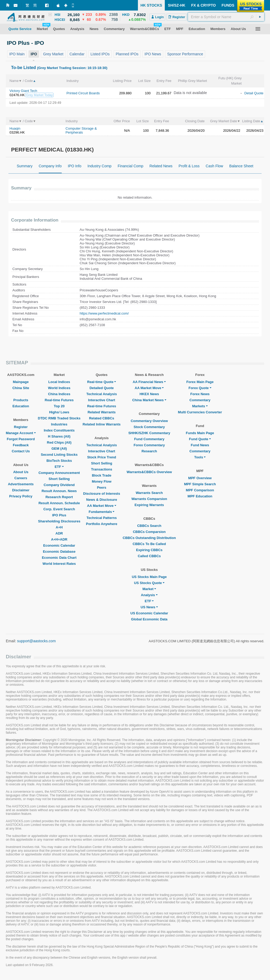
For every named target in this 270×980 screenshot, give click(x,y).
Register (21, 427)
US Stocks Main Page (149, 577)
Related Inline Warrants (102, 424)
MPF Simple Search (200, 484)
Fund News (200, 445)
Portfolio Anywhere (102, 524)
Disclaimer (21, 490)
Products (21, 400)
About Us (21, 472)
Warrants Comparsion (149, 499)
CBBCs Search (149, 526)
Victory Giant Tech (23, 91)
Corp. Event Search (59, 509)
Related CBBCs (102, 418)
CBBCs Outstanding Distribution (149, 538)
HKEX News (149, 394)
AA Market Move (102, 506)
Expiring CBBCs (149, 550)
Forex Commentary (149, 445)
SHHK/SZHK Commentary (149, 433)
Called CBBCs (149, 556)
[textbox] (226, 17)
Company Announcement (59, 473)
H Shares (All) (59, 436)
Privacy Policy (21, 496)
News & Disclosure (102, 500)
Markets (200, 406)
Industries (59, 424)
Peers (102, 487)
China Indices (59, 394)
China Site (21, 388)
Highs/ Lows (59, 412)
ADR (59, 533)
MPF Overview (200, 478)
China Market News (149, 400)
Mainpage (21, 382)
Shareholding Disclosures (59, 521)
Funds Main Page (200, 433)
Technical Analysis (102, 394)
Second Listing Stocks (59, 455)
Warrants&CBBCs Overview (149, 472)
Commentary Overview (149, 421)
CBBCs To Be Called (149, 544)
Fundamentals (102, 512)
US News (149, 607)
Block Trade (102, 475)
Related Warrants (102, 412)
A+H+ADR (59, 539)
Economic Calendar (59, 545)
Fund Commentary (149, 439)
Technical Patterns (102, 518)
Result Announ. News (59, 491)
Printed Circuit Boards (83, 93)
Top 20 (59, 406)
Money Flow (102, 481)
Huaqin (15, 128)
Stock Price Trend (102, 457)
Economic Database (59, 552)
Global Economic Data (149, 619)
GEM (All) (59, 449)
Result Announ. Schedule (59, 503)
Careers (21, 478)
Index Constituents (59, 430)
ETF (59, 467)
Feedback (21, 445)
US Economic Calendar (149, 613)
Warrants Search (149, 493)
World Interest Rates (59, 564)
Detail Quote (254, 93)
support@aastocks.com (37, 641)
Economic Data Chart (59, 558)
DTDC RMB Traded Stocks (59, 418)
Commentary (200, 400)
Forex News (200, 394)
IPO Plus (59, 515)
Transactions (102, 469)
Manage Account (21, 433)
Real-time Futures (59, 400)
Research (149, 451)
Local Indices (59, 382)
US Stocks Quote (149, 583)
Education (21, 406)
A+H (59, 527)
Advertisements (21, 484)
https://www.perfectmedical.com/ (104, 313)
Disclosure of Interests (102, 494)
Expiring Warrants (149, 505)
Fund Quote (200, 439)
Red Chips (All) (59, 442)
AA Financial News (149, 382)
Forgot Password (21, 439)
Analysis (149, 595)
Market (149, 589)
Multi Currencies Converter (200, 412)
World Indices (59, 388)
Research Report (59, 497)
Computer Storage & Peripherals (81, 130)
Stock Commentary (149, 427)
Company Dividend (59, 485)
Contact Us (21, 451)
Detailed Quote (102, 388)
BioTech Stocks (59, 461)
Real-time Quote (102, 382)
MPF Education (200, 496)
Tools (200, 457)
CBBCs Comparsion (149, 532)
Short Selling (59, 479)
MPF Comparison (200, 490)
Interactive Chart (102, 400)
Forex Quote (200, 388)
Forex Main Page (200, 382)
